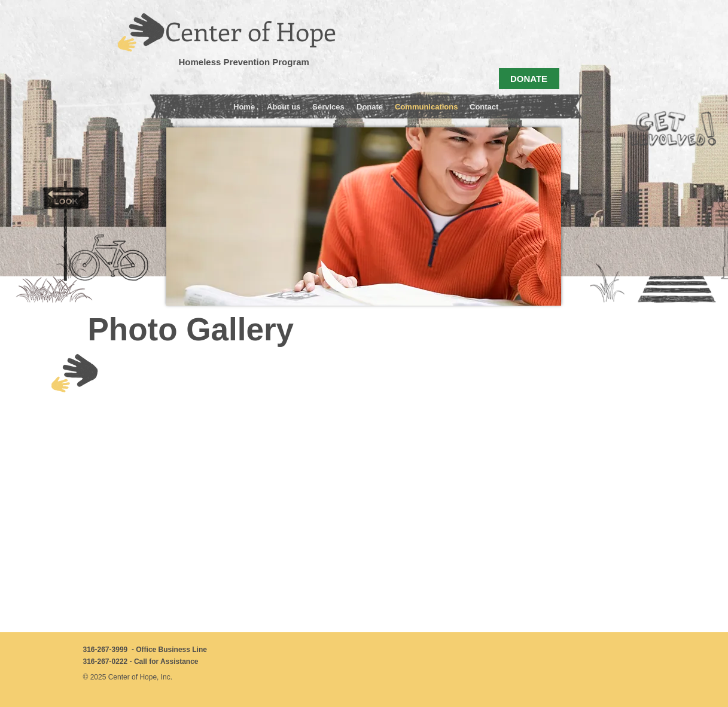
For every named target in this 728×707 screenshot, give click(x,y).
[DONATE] (529, 79)
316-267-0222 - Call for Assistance (141, 662)
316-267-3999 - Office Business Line (145, 650)
